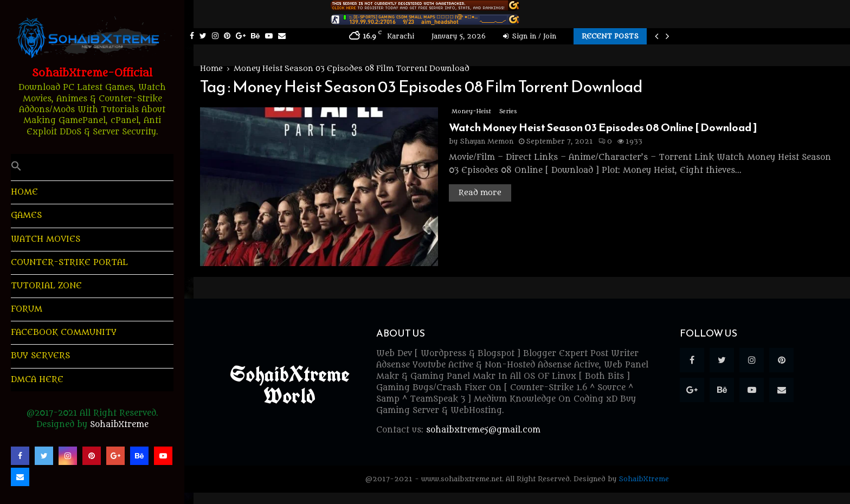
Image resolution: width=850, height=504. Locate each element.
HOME (24, 192)
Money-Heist (471, 111)
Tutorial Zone (46, 286)
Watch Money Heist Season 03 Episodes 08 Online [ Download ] (603, 127)
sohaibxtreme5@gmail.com (483, 430)
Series (508, 111)
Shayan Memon (487, 141)
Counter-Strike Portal (69, 263)
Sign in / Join (530, 36)
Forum (27, 309)
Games (26, 215)
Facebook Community (64, 332)
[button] (92, 167)
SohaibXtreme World (290, 385)
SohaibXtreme (119, 425)
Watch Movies (46, 239)
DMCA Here (37, 380)
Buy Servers (40, 356)
